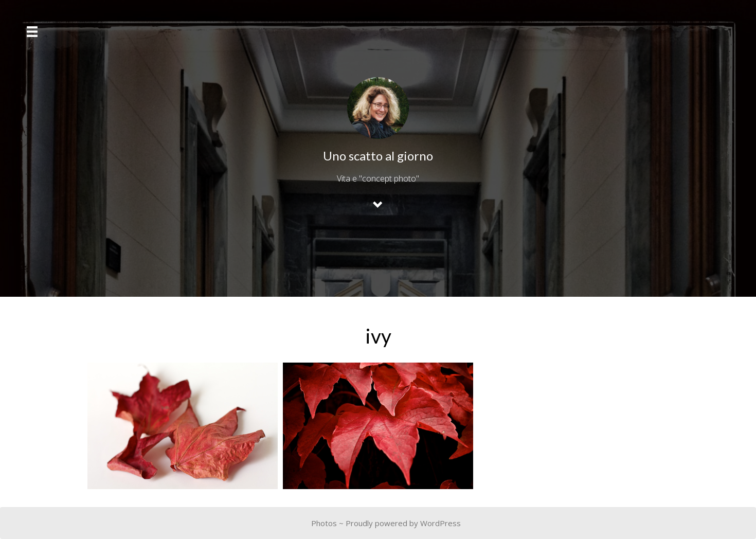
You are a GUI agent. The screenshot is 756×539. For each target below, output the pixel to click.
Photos (324, 523)
